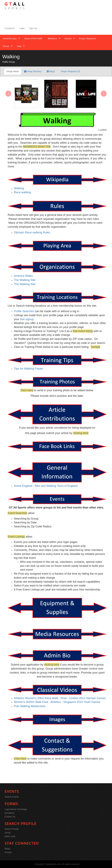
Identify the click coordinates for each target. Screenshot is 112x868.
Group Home (13, 71)
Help (19, 46)
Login (22, 28)
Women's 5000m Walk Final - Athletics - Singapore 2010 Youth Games (57, 702)
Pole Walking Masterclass (30, 706)
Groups (8, 852)
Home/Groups (10, 39)
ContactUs (10, 28)
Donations (9, 813)
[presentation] (8, 94)
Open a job (10, 836)
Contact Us (10, 817)
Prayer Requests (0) (70, 71)
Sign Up (33, 28)
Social (8, 833)
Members (53, 39)
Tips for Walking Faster (28, 369)
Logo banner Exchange (16, 809)
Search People (12, 829)
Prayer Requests (88, 39)
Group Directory (33, 71)
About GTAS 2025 (33, 39)
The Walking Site (25, 284)
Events (68, 39)
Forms (6, 46)
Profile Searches (24, 311)
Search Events (12, 797)
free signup (27, 319)
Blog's (51, 71)
